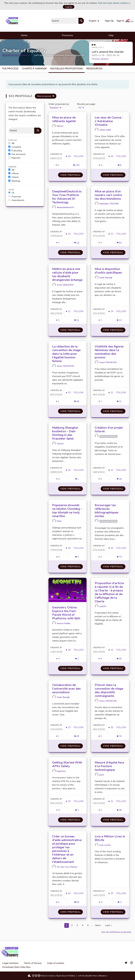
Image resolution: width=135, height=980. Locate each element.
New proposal (46, 96)
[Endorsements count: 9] (100, 659)
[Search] (21, 131)
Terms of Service (33, 963)
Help (111, 35)
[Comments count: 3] (119, 902)
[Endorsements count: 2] (100, 243)
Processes (67, 35)
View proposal (72, 175)
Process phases (100, 59)
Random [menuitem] (54, 108)
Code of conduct (56, 963)
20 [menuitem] (80, 108)
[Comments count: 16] (77, 243)
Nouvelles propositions (67, 69)
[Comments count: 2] (77, 659)
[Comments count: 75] (119, 557)
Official (13, 174)
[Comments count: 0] (77, 557)
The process (10, 69)
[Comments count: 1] (77, 479)
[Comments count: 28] (119, 479)
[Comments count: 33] (119, 320)
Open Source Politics (67, 976)
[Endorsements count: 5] (58, 320)
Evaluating (15, 151)
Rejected (14, 158)
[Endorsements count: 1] (100, 320)
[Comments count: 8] (119, 165)
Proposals (15, 197)
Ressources (94, 69)
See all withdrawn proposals (116, 932)
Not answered (17, 154)
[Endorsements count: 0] (57, 165)
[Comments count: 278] (76, 165)
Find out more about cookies (114, 3)
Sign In (120, 21)
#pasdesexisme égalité (16, 55)
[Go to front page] (13, 21)
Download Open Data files (16, 967)
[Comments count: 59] (119, 659)
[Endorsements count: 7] (100, 402)
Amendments (16, 200)
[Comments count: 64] (119, 243)
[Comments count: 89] (77, 902)
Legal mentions (10, 963)
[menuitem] (94, 21)
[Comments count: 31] (77, 320)
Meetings (14, 181)
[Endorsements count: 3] (100, 557)
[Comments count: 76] (119, 736)
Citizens (14, 177)
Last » (108, 925)
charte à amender (34, 69)
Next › (98, 925)
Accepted (15, 147)
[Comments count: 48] (77, 402)
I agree (69, 7)
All (11, 143)
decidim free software (97, 976)
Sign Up (109, 21)
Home (24, 35)
